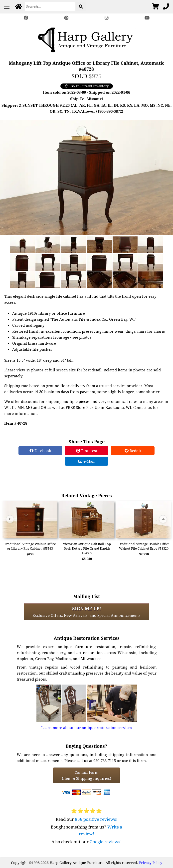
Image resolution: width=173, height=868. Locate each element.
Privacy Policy (151, 863)
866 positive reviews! (96, 819)
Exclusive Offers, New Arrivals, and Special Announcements (86, 612)
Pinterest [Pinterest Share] (87, 451)
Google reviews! (106, 842)
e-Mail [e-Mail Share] (86, 461)
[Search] (50, 6)
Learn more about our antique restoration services (87, 728)
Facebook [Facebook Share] (40, 451)
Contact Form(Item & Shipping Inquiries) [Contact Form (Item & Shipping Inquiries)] (86, 775)
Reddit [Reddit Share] (133, 451)
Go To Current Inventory (87, 86)
